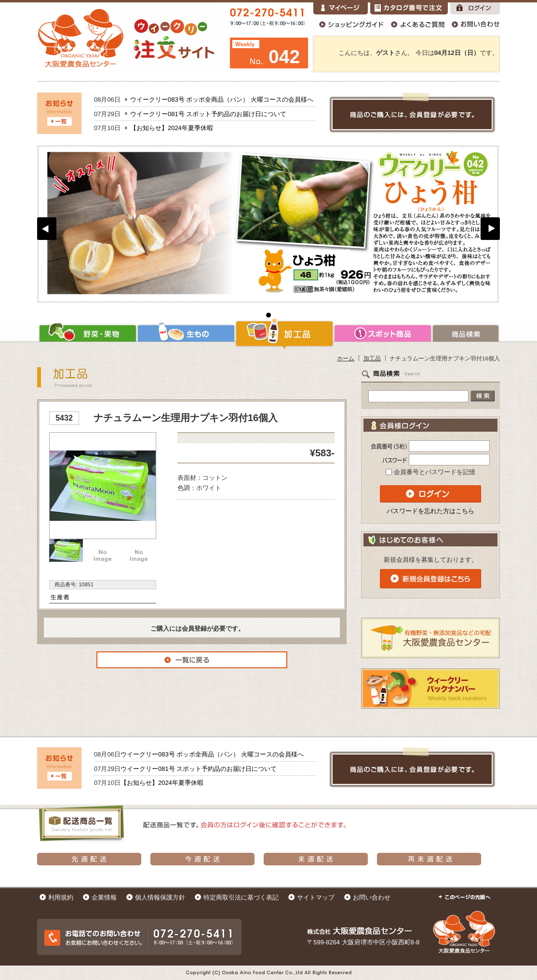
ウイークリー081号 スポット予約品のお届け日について (208, 114)
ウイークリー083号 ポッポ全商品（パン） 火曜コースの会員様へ (222, 99)
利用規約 (61, 897)
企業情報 (104, 897)
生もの (186, 333)
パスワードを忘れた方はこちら (430, 511)
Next (490, 229)
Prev (47, 229)
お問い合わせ (372, 897)
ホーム (346, 358)
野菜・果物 (87, 333)
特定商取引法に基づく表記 (241, 897)
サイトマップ (316, 897)
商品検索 (466, 333)
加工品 (284, 333)
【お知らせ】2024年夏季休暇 (172, 128)
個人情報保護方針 (160, 897)
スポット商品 (383, 333)
